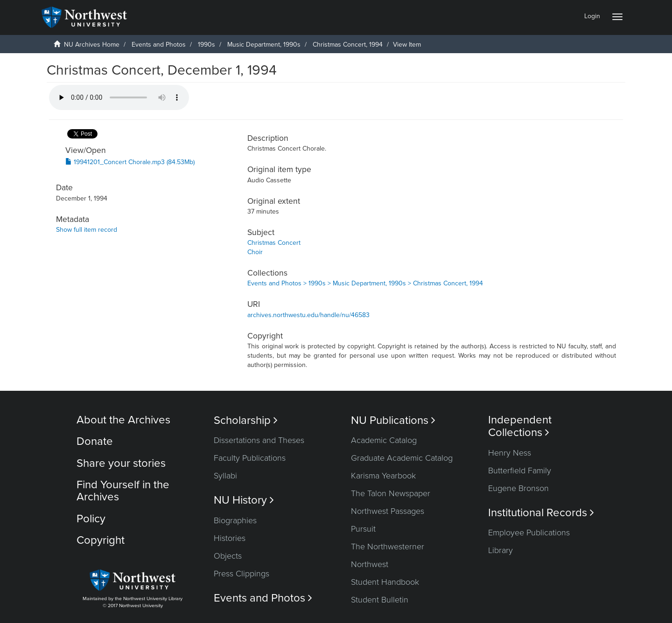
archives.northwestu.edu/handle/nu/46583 (308, 315)
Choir (255, 252)
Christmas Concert (274, 243)
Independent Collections (520, 426)
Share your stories (121, 463)
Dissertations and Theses (259, 440)
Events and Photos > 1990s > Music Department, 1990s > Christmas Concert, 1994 (365, 283)
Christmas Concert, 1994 (348, 45)
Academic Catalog (384, 440)
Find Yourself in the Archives (123, 491)
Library (500, 550)
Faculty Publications (250, 458)
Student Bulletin (380, 600)
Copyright (101, 540)
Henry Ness (510, 453)
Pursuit (363, 529)
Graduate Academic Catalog (402, 458)
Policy (91, 519)
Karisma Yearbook (383, 476)
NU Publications (393, 420)
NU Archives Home (92, 45)
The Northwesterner (388, 547)
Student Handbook (385, 582)
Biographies (235, 520)
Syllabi (225, 476)
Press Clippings (241, 574)
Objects (228, 556)
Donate (95, 441)
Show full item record (87, 230)
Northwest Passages (388, 511)
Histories (230, 538)
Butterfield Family (520, 471)
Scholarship (246, 420)
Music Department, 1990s (264, 45)
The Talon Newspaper (391, 493)
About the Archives (123, 420)
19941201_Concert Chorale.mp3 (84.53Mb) (130, 162)
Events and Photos (159, 45)
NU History (244, 500)
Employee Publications (529, 533)
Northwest (370, 564)
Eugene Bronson (518, 488)
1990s (206, 45)
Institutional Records (541, 513)
